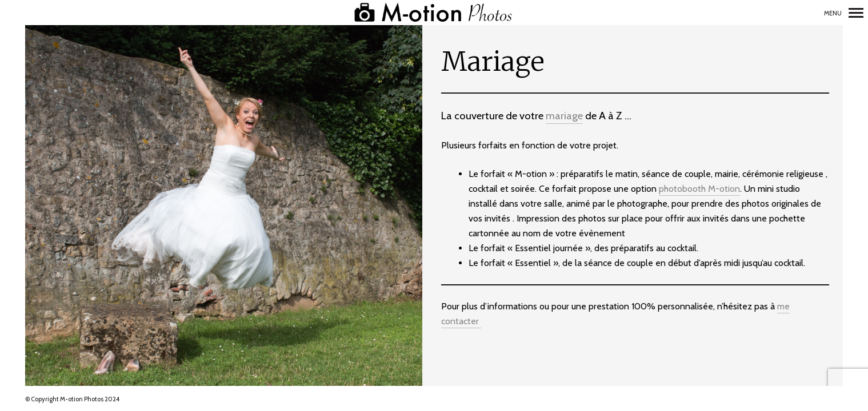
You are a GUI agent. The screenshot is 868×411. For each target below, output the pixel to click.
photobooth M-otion (699, 189)
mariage (564, 116)
